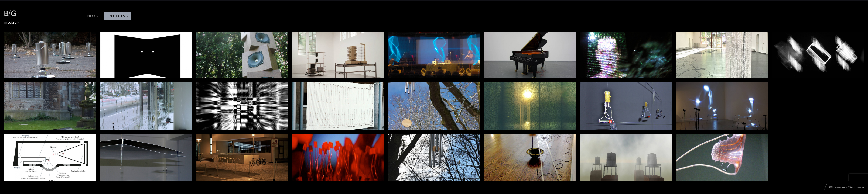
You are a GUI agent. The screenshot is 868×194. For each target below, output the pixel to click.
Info (91, 16)
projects (116, 16)
